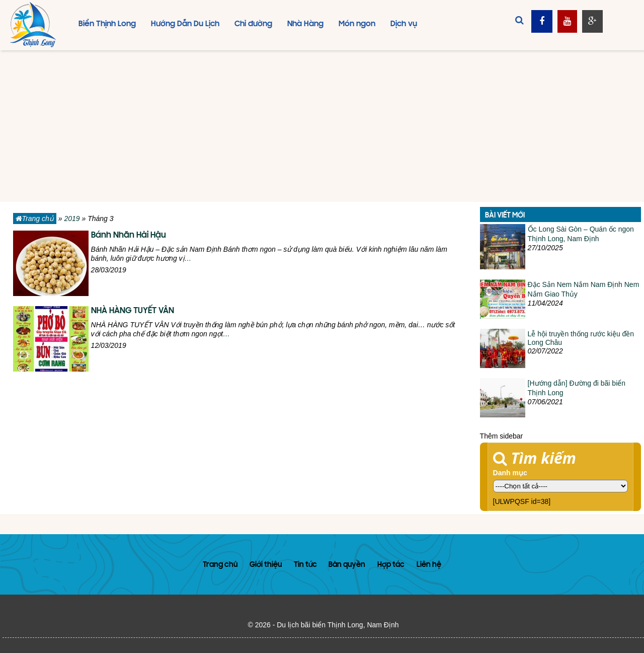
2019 (72, 219)
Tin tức (305, 565)
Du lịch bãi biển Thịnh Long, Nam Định (338, 625)
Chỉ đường (253, 24)
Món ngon (357, 24)
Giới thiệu (266, 565)
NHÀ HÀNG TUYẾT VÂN (133, 311)
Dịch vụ (404, 24)
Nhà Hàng (305, 24)
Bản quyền (347, 565)
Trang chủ (35, 219)
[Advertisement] (322, 126)
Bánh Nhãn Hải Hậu (129, 236)
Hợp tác (391, 565)
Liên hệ (429, 565)
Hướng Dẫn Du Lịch (185, 24)
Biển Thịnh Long (107, 24)
